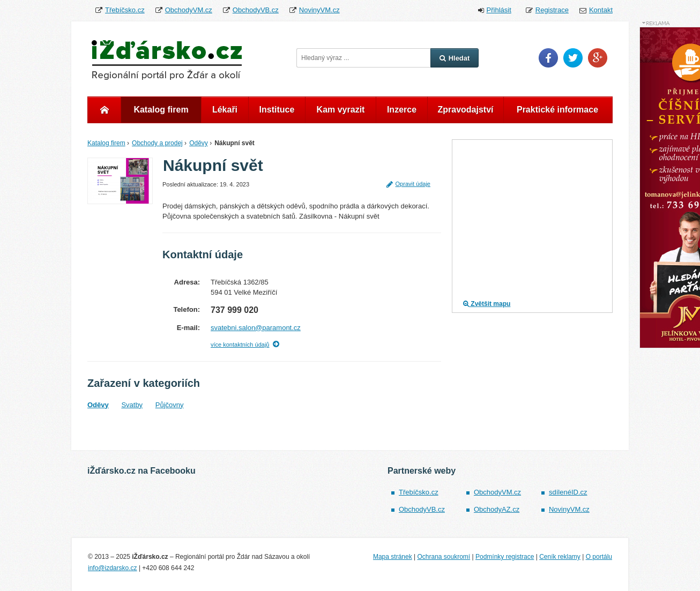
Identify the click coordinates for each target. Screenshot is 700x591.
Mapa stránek (393, 557)
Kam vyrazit (341, 110)
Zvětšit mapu (487, 304)
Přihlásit (499, 10)
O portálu (599, 557)
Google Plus (598, 58)
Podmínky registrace (505, 557)
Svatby (132, 405)
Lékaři (225, 110)
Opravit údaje (408, 184)
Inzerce (402, 110)
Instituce (277, 110)
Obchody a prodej (157, 143)
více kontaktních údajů (240, 345)
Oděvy (199, 143)
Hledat (455, 58)
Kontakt (601, 10)
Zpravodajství (465, 110)
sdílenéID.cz (568, 492)
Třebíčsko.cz (125, 10)
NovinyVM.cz (319, 10)
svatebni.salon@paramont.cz (256, 328)
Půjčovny (170, 405)
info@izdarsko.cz (113, 568)
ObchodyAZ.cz (497, 509)
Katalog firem (161, 110)
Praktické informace (557, 110)
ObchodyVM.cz (189, 10)
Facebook (548, 58)
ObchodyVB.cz (256, 10)
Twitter (573, 58)
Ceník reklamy (560, 557)
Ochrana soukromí (444, 557)
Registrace (552, 10)
